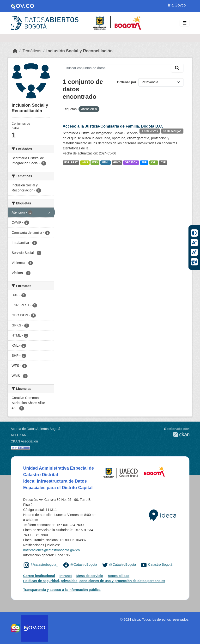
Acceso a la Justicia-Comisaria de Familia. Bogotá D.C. (113, 126)
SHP (144, 162)
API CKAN (19, 435)
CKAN (177, 434)
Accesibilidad (119, 576)
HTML (106, 162)
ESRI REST (71, 162)
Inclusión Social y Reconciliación (79, 51)
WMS (85, 162)
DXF (163, 162)
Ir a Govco (177, 5)
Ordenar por (127, 82)
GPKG (117, 162)
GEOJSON (131, 162)
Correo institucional (39, 576)
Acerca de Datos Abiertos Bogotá (36, 429)
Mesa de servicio (90, 576)
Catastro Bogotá (160, 565)
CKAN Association (24, 441)
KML (154, 162)
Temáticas (32, 51)
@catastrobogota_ (45, 565)
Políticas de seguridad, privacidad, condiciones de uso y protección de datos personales (94, 581)
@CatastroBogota (84, 565)
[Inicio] (15, 51)
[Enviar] (177, 68)
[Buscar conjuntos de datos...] (117, 68)
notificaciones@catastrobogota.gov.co (52, 550)
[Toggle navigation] (185, 23)
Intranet (66, 576)
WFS (95, 162)
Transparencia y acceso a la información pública (62, 590)
